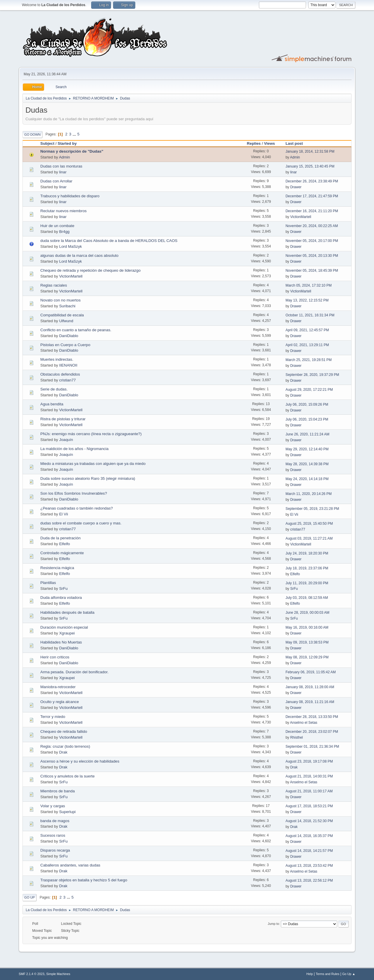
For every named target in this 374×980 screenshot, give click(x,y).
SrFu (63, 588)
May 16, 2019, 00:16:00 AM (307, 627)
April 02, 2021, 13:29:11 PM (307, 345)
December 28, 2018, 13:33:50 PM (312, 717)
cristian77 (67, 380)
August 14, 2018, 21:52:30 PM (309, 821)
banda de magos (55, 821)
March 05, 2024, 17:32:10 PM (309, 285)
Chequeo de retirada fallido (64, 731)
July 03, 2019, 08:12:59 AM (307, 598)
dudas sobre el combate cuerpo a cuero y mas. (81, 523)
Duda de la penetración (60, 538)
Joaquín (66, 440)
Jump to (273, 924)
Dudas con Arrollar (56, 181)
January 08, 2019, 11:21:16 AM (310, 702)
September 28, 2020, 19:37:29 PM (312, 375)
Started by (67, 143)
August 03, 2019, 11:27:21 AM (309, 538)
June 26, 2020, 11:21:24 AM (307, 434)
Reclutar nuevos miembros (64, 211)
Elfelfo (64, 544)
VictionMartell (301, 217)
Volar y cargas (53, 806)
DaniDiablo (69, 336)
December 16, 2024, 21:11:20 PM (312, 211)
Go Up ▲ (349, 974)
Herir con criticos (55, 657)
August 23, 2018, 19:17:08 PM (309, 761)
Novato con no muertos (60, 300)
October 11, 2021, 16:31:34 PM (310, 315)
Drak (63, 752)
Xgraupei (67, 633)
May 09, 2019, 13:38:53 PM (307, 642)
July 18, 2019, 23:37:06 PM (307, 568)
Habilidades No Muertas (61, 642)
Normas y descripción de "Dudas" (72, 151)
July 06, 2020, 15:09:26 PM (307, 404)
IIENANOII (68, 365)
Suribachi (67, 306)
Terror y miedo (53, 717)
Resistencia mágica (57, 568)
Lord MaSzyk (70, 246)
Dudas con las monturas (61, 166)
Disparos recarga (55, 850)
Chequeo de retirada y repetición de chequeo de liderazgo (90, 270)
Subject (47, 143)
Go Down (32, 135)
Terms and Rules (328, 974)
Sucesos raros (53, 835)
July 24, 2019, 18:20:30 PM (307, 553)
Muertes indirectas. (57, 359)
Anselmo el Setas (304, 723)
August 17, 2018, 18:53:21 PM (309, 806)
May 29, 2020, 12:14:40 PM (307, 449)
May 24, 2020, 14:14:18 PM (307, 479)
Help (310, 974)
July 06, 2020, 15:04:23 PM (307, 419)
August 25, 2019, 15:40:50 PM (309, 524)
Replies (254, 143)
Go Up (30, 897)
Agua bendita (52, 404)
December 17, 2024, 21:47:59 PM (312, 196)
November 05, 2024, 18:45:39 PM (312, 271)
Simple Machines (58, 974)
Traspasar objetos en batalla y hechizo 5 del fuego (84, 880)
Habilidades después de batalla (67, 612)
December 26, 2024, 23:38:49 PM (312, 181)
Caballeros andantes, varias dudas (70, 865)
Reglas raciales (54, 285)
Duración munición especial (64, 627)
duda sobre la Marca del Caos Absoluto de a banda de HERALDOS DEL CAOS (109, 241)
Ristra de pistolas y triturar (63, 419)
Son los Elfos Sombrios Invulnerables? (74, 493)
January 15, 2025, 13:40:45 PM (310, 166)
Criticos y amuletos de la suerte (67, 776)
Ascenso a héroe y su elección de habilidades (80, 761)
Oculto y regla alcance (60, 702)
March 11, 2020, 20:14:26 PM (309, 494)
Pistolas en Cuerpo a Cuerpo (65, 345)
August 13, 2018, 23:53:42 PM (309, 866)
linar (63, 172)
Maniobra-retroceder (58, 687)
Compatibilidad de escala (62, 315)
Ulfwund (66, 321)
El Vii (63, 514)
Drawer (296, 187)
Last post (297, 143)
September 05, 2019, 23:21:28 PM (312, 509)
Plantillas (48, 583)
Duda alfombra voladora (61, 598)
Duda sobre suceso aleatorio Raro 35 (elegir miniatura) (88, 478)
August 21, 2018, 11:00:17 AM (309, 791)
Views (269, 143)
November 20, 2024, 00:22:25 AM (312, 226)
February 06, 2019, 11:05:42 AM (311, 672)
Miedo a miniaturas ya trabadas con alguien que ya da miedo (93, 464)
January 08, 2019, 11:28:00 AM (310, 687)
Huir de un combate (57, 226)
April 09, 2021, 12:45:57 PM (307, 330)
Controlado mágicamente (62, 553)
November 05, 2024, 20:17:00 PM (312, 241)
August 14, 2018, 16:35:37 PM (309, 836)
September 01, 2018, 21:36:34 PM (312, 747)
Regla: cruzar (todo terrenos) (65, 746)
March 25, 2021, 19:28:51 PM (309, 360)
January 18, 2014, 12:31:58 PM (310, 151)
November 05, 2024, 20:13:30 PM (312, 256)
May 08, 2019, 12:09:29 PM (307, 657)
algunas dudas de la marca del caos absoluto (79, 256)
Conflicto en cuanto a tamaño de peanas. (76, 330)
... (75, 134)
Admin (65, 157)
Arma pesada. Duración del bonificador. (74, 672)
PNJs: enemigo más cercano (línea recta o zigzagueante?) (91, 434)
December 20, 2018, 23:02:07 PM (312, 732)
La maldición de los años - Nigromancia (74, 449)
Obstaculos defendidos (60, 374)
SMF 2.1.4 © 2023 (32, 974)
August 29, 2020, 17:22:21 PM (309, 390)
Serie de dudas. (54, 389)
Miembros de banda (58, 791)
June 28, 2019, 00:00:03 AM (307, 613)
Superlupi (67, 812)
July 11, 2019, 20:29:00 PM (307, 583)
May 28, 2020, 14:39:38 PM (307, 464)
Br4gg (64, 232)
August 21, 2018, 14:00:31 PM (309, 776)
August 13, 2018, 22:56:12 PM (309, 880)
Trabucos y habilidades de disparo (70, 196)
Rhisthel (296, 737)
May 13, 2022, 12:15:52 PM (307, 300)
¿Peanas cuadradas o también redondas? (77, 508)
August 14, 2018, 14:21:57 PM (309, 851)
